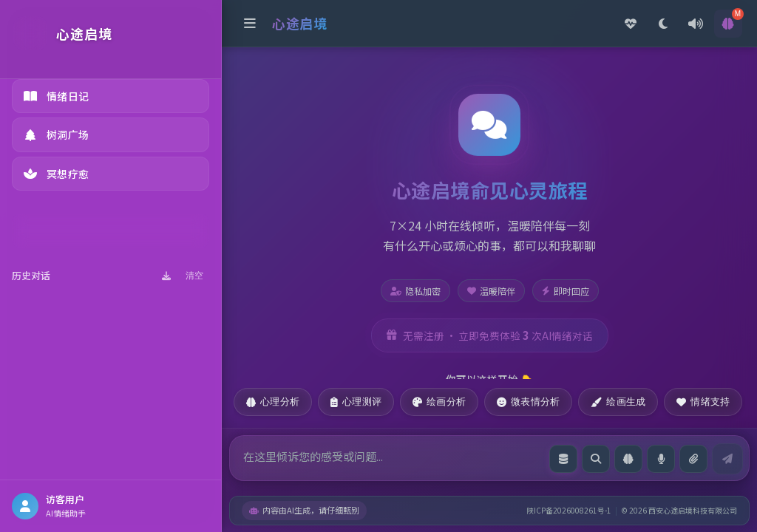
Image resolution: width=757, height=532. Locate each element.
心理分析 (273, 402)
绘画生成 (618, 402)
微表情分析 (528, 402)
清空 (194, 276)
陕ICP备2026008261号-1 (569, 510)
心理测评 (356, 402)
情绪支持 (703, 402)
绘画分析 (439, 402)
